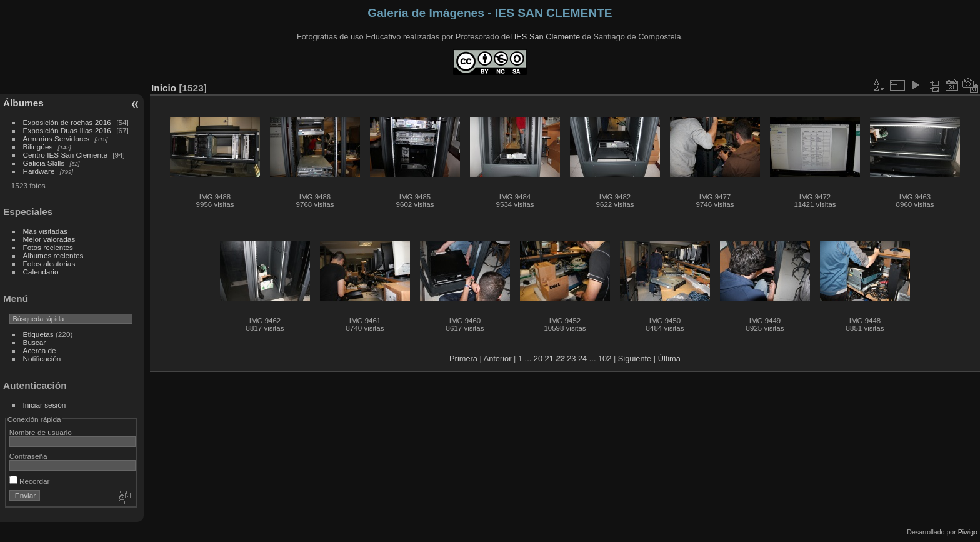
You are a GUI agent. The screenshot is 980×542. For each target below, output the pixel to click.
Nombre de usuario (41, 432)
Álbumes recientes (53, 255)
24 (582, 359)
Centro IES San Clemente (65, 155)
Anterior (498, 359)
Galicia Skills (44, 163)
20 (538, 359)
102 (605, 359)
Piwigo (968, 532)
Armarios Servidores (57, 138)
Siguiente (635, 359)
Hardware (39, 171)
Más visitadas (45, 231)
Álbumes (23, 103)
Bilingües (38, 147)
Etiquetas (38, 334)
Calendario (41, 272)
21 (549, 359)
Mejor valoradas (49, 239)
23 (571, 359)
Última (669, 359)
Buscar (35, 342)
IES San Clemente (547, 37)
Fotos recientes (48, 247)
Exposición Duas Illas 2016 (67, 130)
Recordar (30, 481)
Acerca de (40, 350)
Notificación (42, 359)
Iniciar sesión (45, 405)
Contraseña (28, 456)
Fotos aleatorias (49, 263)
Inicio (164, 88)
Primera (463, 359)
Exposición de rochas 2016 (67, 122)
